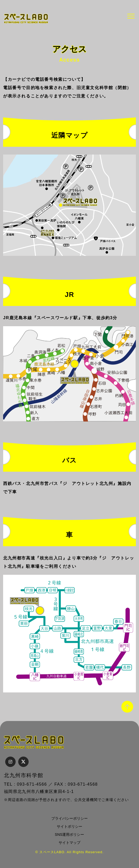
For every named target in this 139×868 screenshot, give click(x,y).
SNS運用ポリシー (70, 834)
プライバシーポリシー (69, 818)
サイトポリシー (69, 826)
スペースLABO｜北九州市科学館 (26, 18)
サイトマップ (69, 843)
